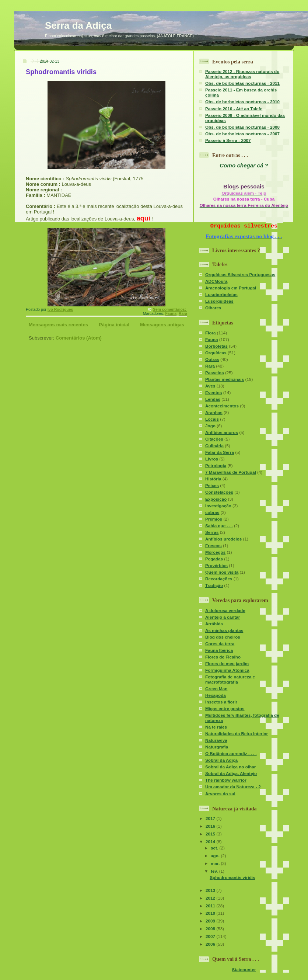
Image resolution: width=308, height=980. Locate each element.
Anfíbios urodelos (223, 539)
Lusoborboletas (221, 294)
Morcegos (215, 552)
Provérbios (216, 565)
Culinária (214, 446)
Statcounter (244, 969)
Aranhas (214, 412)
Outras (212, 359)
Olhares (213, 308)
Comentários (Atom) (79, 338)
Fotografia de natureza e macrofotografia (230, 679)
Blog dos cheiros (223, 637)
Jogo (210, 426)
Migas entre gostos (225, 708)
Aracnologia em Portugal (231, 288)
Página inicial (114, 325)
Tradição (214, 585)
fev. (215, 871)
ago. (216, 856)
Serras (212, 532)
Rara (183, 314)
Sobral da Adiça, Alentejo (231, 773)
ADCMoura (216, 281)
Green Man (216, 689)
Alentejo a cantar (223, 617)
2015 (211, 834)
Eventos (213, 392)
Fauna (171, 314)
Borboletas (216, 346)
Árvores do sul (220, 794)
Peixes (212, 485)
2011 (211, 906)
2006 (211, 944)
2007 (211, 936)
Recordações (219, 579)
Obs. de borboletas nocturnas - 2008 (242, 127)
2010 (211, 913)
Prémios (214, 519)
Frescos (213, 545)
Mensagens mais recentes (58, 325)
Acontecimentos (222, 406)
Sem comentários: (170, 310)
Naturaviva (216, 740)
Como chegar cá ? (244, 165)
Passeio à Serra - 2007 (228, 140)
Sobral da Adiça (221, 760)
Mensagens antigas (162, 325)
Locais (212, 419)
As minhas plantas (224, 630)
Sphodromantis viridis (61, 72)
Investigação (218, 506)
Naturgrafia (217, 747)
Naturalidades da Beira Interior (237, 734)
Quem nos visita (222, 572)
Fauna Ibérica (219, 650)
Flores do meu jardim (227, 663)
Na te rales (216, 727)
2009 (211, 921)
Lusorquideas (219, 301)
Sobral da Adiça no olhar (230, 767)
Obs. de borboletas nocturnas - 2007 (242, 134)
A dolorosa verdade (225, 610)
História (213, 479)
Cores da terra (220, 644)
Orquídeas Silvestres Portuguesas (240, 274)
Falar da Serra (220, 452)
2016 (211, 826)
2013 (211, 890)
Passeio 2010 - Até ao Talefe (234, 109)
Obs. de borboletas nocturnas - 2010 (242, 102)
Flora (211, 333)
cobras (212, 512)
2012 (211, 898)
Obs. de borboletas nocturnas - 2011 (242, 83)
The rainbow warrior (226, 780)
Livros (212, 459)
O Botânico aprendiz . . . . (231, 753)
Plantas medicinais (225, 379)
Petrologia (216, 465)
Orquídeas (216, 353)
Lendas (213, 399)
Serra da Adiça (78, 25)
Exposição (216, 499)
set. (215, 848)
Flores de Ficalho (223, 657)
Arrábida (214, 624)
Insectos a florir (221, 702)
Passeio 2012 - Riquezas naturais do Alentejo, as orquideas (242, 74)
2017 (211, 818)
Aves (210, 386)
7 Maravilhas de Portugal (231, 472)
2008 (211, 929)
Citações (214, 439)
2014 (211, 842)
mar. (216, 863)
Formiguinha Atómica (227, 670)
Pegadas (214, 559)
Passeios (215, 373)
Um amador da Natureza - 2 (233, 787)
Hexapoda (216, 695)
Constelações (219, 492)
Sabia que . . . (219, 526)
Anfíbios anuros (222, 432)
